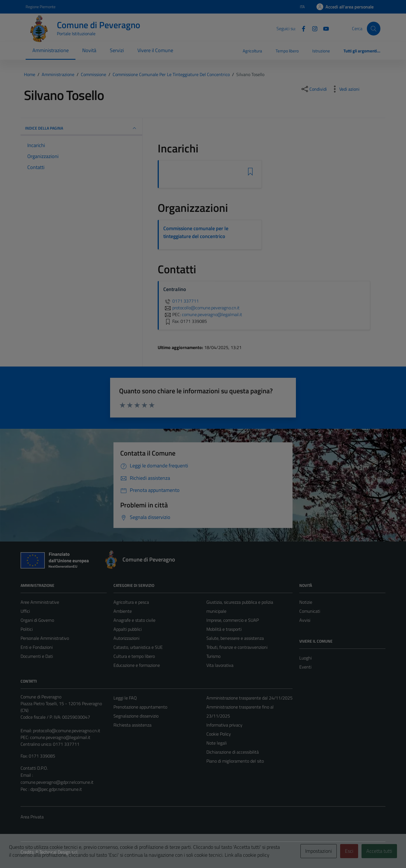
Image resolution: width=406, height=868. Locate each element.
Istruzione (321, 51)
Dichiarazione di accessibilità (233, 752)
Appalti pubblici (128, 629)
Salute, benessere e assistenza (235, 638)
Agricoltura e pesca (131, 602)
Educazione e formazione (137, 665)
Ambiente (123, 611)
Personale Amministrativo (45, 638)
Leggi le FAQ (125, 698)
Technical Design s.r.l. (59, 852)
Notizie (306, 602)
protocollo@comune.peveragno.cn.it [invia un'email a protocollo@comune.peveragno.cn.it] (201, 308)
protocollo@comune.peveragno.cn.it (67, 731)
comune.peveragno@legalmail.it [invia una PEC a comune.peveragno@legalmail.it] (212, 314)
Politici (27, 629)
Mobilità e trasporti (224, 629)
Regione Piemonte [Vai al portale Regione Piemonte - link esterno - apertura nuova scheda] (41, 7)
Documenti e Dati (37, 656)
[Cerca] (374, 28)
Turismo (213, 656)
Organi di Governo (37, 620)
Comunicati (310, 611)
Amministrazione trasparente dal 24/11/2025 (249, 698)
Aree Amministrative (40, 602)
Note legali (217, 743)
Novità (89, 50)
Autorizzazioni (126, 638)
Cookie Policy (219, 734)
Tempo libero (287, 51)
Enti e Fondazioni (37, 647)
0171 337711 (181, 301)
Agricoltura (252, 51)
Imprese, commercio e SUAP (233, 620)
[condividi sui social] (314, 89)
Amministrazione (51, 50)
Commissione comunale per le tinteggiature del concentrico (196, 232)
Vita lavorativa (220, 665)
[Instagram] (313, 28)
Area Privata (32, 817)
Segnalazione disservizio (136, 716)
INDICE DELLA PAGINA (81, 128)
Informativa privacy (224, 725)
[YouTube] (324, 28)
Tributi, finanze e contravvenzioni (237, 647)
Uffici (25, 611)
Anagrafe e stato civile (134, 620)
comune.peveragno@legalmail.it (60, 737)
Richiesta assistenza (132, 725)
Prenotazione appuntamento (140, 707)
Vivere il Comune (155, 50)
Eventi (305, 667)
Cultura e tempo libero (134, 656)
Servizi (117, 50)
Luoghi (305, 658)
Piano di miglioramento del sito (235, 761)
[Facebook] (301, 28)
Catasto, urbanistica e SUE (138, 647)
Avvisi (305, 620)
